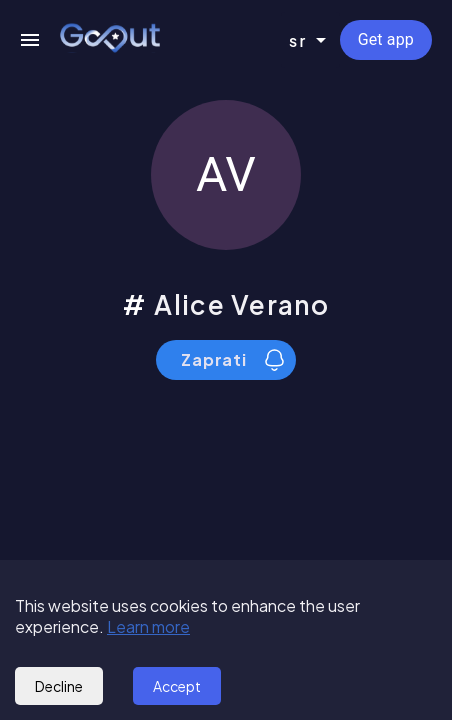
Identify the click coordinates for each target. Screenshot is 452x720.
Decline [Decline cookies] (59, 686)
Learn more (148, 626)
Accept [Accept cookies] (177, 686)
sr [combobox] (298, 40)
